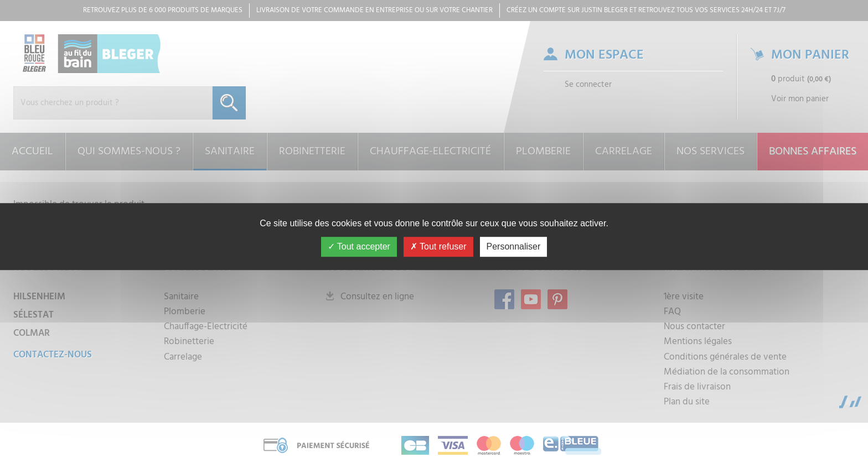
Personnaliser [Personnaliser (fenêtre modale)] (514, 246)
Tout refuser (438, 246)
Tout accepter (359, 246)
